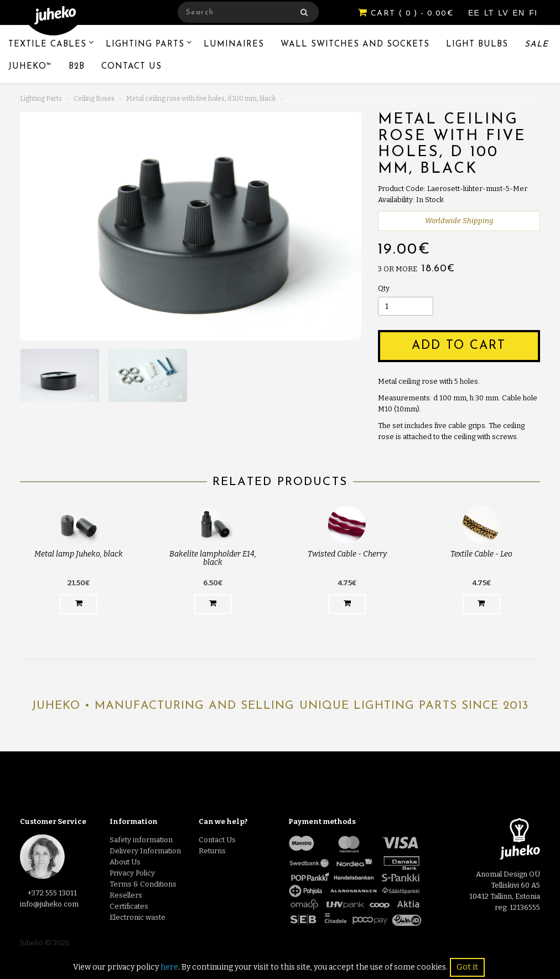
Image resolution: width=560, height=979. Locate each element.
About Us (125, 862)
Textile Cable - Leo (481, 554)
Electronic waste (138, 917)
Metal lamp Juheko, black (79, 554)
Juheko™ (30, 67)
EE (475, 13)
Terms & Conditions (143, 884)
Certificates (129, 906)
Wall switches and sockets (355, 45)
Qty (384, 288)
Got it (467, 967)
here (169, 967)
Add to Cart (459, 346)
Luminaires (234, 45)
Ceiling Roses (94, 99)
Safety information (141, 840)
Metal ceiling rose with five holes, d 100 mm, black (201, 99)
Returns (212, 851)
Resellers (126, 895)
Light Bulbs (477, 45)
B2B (77, 67)
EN (520, 13)
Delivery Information (145, 851)
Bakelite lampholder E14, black (213, 558)
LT (490, 13)
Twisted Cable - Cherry (347, 554)
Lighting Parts (145, 45)
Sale (536, 45)
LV (504, 13)
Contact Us (131, 67)
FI (533, 13)
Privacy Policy (132, 873)
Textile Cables (47, 45)
